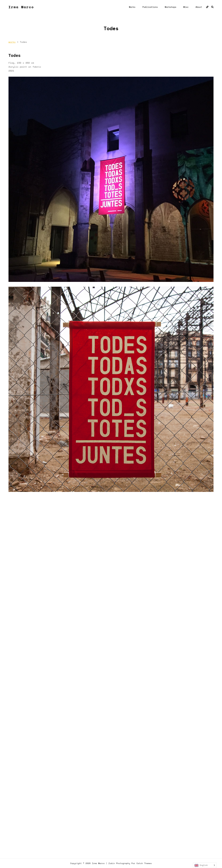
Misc (186, 7)
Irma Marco (21, 7)
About (199, 7)
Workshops (171, 7)
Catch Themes (144, 863)
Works (132, 7)
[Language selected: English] (205, 865)
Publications (150, 7)
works (12, 42)
